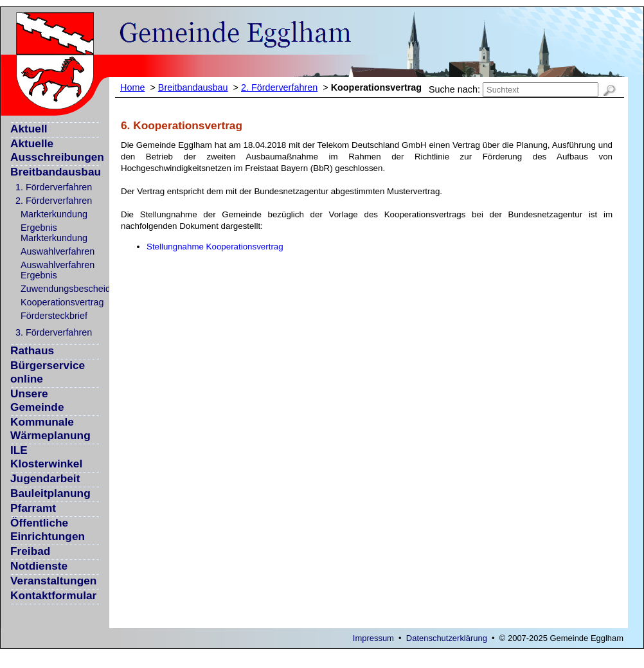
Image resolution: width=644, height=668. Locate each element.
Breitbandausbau (56, 172)
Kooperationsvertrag (62, 302)
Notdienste (39, 566)
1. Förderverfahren (54, 187)
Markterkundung (54, 214)
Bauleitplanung (50, 493)
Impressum (373, 638)
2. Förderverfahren (54, 201)
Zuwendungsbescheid (66, 289)
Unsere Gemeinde (37, 400)
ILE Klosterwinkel (46, 457)
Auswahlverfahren (58, 251)
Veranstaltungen (53, 581)
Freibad (30, 551)
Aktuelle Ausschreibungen (57, 150)
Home (132, 87)
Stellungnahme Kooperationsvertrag (215, 247)
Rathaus (32, 350)
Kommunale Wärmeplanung (50, 429)
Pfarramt (33, 508)
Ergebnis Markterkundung (54, 233)
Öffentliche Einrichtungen (48, 529)
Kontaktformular (53, 595)
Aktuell (29, 129)
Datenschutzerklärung (447, 638)
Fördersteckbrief (54, 316)
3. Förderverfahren (54, 332)
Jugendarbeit (45, 478)
